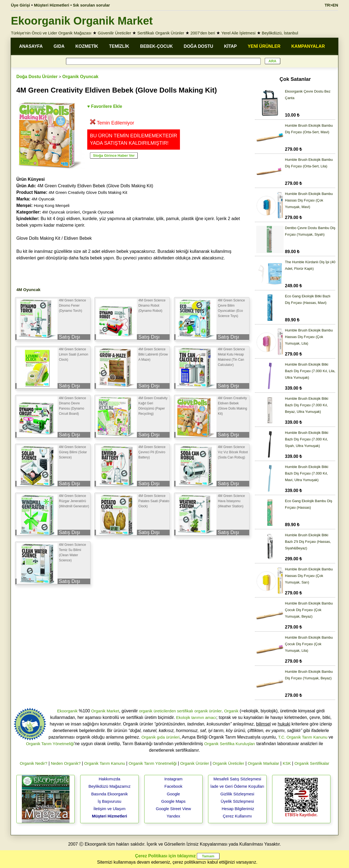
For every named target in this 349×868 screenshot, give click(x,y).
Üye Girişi (20, 5)
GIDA (59, 46)
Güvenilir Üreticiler (114, 33)
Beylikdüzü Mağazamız (109, 786)
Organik (231, 711)
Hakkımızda (109, 779)
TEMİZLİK (119, 46)
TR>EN (331, 5)
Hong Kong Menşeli (52, 205)
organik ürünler (208, 711)
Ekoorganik (67, 711)
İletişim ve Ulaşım (110, 809)
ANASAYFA (31, 46)
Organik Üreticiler (228, 763)
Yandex (173, 816)
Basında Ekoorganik (109, 794)
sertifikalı (185, 711)
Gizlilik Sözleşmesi (237, 794)
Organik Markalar (264, 763)
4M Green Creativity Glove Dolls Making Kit (88, 192)
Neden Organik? (66, 763)
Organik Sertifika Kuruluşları (230, 744)
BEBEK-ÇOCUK (157, 46)
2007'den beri (203, 33)
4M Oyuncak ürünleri (61, 212)
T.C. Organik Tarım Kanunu (303, 737)
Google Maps (173, 801)
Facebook (173, 786)
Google (173, 794)
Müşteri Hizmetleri (109, 816)
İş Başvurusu (109, 801)
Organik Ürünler (195, 763)
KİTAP (231, 46)
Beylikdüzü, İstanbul (280, 33)
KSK (287, 763)
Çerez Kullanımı (237, 816)
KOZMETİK (87, 46)
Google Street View (173, 809)
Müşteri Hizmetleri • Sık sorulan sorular (72, 5)
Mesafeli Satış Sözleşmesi (237, 779)
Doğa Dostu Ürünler (37, 77)
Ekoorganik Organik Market (82, 21)
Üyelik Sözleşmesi (237, 801)
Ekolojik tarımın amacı (196, 717)
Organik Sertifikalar (312, 763)
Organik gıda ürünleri (161, 737)
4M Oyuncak (43, 199)
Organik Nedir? (34, 763)
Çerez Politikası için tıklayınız (165, 856)
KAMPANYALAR (308, 46)
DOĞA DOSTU (198, 46)
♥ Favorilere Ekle (105, 106)
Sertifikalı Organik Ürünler (161, 33)
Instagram (174, 779)
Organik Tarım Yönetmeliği (50, 744)
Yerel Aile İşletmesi (238, 33)
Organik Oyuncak (81, 77)
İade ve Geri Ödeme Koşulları (237, 786)
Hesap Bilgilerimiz (238, 809)
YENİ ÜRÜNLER (264, 46)
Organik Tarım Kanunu (105, 763)
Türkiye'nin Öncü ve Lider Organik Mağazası (51, 33)
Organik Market (105, 711)
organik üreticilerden (157, 711)
